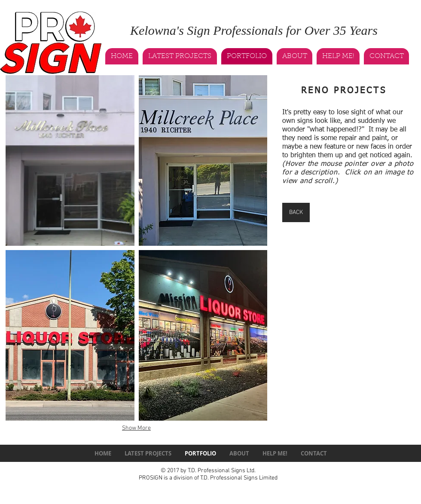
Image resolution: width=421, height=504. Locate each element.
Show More (136, 428)
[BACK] (296, 212)
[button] (70, 160)
